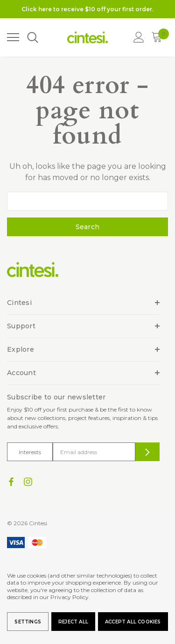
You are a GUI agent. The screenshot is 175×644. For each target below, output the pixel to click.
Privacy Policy (70, 597)
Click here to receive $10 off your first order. (87, 9)
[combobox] (87, 201)
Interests (30, 452)
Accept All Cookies (133, 622)
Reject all (73, 622)
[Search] (32, 38)
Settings (28, 622)
